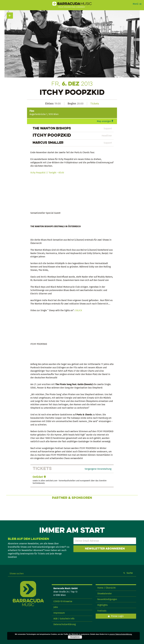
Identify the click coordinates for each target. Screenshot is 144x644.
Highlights (102, 605)
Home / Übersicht (106, 588)
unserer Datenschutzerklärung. (121, 634)
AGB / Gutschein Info (64, 619)
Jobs (56, 607)
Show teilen (131, 20)
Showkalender (105, 594)
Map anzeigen (104, 121)
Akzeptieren (75, 637)
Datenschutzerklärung (65, 624)
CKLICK (79, 310)
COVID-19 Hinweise (63, 601)
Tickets (95, 104)
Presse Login (117, 616)
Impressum (59, 613)
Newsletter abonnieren (105, 549)
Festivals (102, 611)
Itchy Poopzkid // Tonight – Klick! (47, 173)
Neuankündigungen (107, 599)
